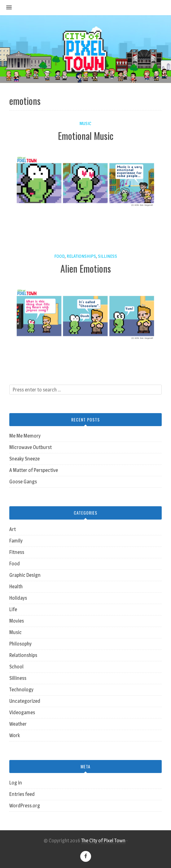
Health (16, 587)
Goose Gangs (23, 482)
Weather (18, 724)
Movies (17, 621)
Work (15, 735)
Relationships (81, 256)
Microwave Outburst (31, 447)
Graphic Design (25, 575)
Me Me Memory (25, 436)
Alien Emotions (86, 268)
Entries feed (22, 794)
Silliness (107, 256)
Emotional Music (86, 136)
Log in (16, 783)
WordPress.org (25, 806)
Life (13, 609)
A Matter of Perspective (34, 470)
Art (13, 529)
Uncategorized (25, 701)
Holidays (18, 598)
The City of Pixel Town (103, 841)
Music (85, 123)
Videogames (22, 713)
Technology (21, 690)
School (16, 667)
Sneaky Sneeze (24, 459)
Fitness (17, 552)
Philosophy (20, 644)
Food (59, 256)
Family (16, 541)
